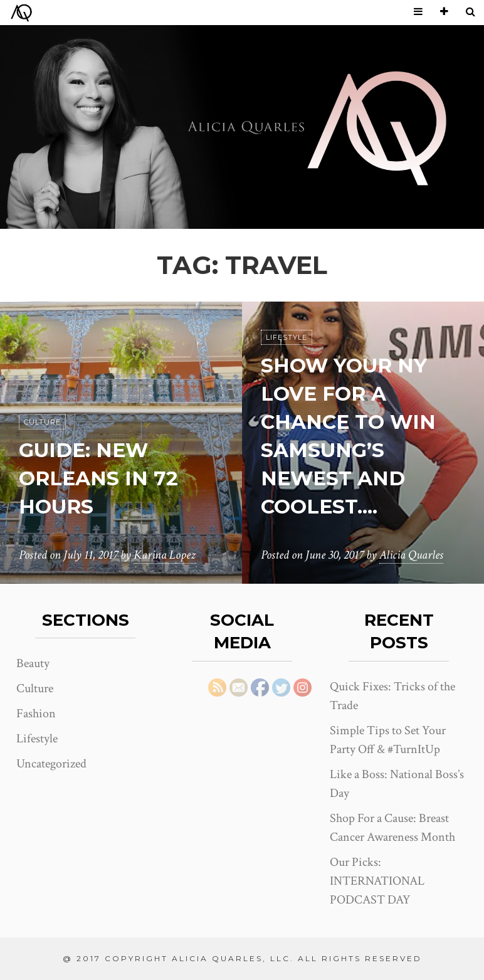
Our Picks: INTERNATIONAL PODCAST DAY (377, 881)
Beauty (33, 663)
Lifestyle (287, 338)
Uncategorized (51, 764)
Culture (42, 423)
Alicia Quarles (411, 556)
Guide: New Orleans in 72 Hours (99, 479)
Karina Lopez (165, 556)
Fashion (36, 714)
